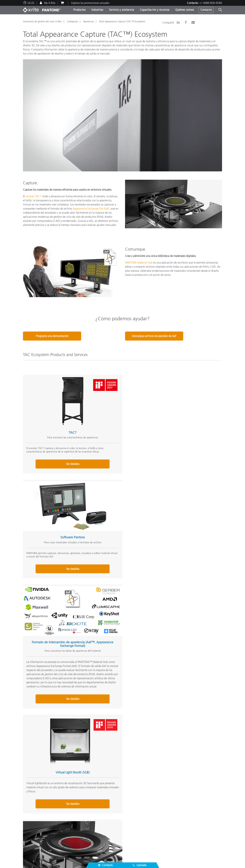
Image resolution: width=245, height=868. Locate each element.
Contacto (206, 10)
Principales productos (103, 800)
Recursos (97, 819)
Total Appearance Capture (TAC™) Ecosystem (122, 21)
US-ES (31, 3)
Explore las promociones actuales (90, 3)
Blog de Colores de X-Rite (174, 808)
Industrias (97, 10)
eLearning (97, 837)
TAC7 (54, 414)
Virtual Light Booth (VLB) (54, 554)
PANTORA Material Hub (139, 263)
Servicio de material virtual (119, 554)
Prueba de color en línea (173, 800)
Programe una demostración (52, 336)
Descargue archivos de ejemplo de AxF (154, 336)
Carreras (28, 800)
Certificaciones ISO (34, 845)
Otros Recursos (169, 794)
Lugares (27, 804)
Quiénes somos (185, 10)
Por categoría (99, 804)
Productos (79, 10)
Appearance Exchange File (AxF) (91, 209)
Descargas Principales (35, 828)
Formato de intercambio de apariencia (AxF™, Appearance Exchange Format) (185, 415)
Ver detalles (54, 499)
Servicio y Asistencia (36, 815)
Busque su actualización (105, 812)
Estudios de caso (100, 833)
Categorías (72, 21)
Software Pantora (120, 414)
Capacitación (99, 828)
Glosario (164, 804)
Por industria (98, 808)
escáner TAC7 (34, 196)
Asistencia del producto (36, 824)
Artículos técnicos (101, 841)
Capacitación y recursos (155, 10)
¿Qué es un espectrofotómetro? (177, 812)
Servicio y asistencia (122, 10)
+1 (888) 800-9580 (211, 3)
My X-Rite (49, 3)
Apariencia (88, 21)
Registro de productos (36, 837)
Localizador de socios (35, 820)
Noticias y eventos (33, 808)
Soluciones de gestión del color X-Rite (42, 21)
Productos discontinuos (36, 841)
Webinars (96, 824)
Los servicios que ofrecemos (39, 833)
